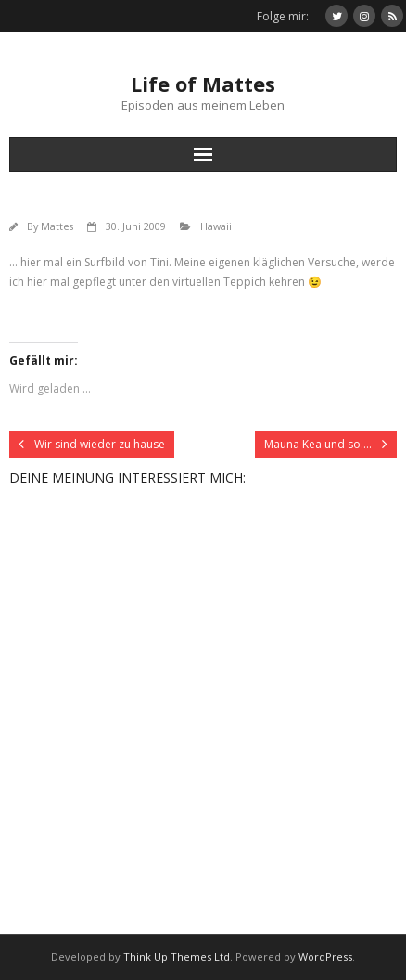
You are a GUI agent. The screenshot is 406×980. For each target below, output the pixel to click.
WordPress (325, 956)
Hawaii (216, 226)
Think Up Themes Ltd (177, 956)
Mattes (57, 226)
